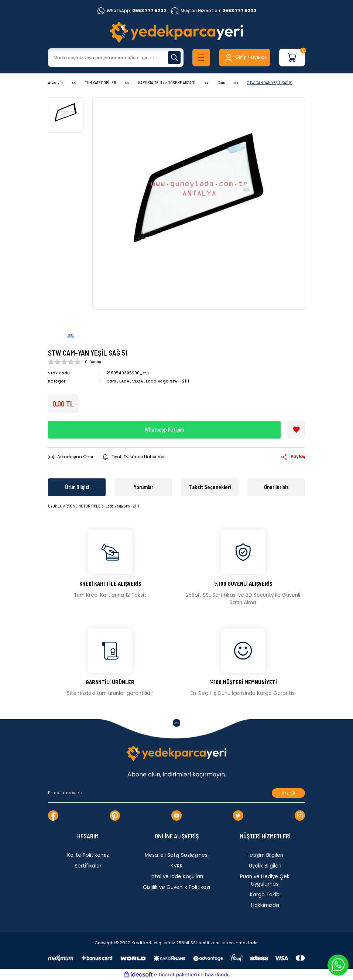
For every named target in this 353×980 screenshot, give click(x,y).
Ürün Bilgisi (77, 487)
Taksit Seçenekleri (210, 487)
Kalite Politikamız (88, 855)
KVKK (177, 866)
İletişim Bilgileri (265, 855)
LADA (124, 381)
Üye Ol (258, 57)
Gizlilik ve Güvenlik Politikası (176, 887)
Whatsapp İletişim (164, 430)
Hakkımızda (265, 905)
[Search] (116, 58)
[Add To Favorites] (296, 430)
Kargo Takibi (265, 895)
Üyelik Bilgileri (265, 866)
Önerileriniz (276, 487)
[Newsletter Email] (176, 793)
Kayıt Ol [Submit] (289, 793)
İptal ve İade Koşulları (177, 877)
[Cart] (292, 58)
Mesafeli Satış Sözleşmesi (177, 855)
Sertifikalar (88, 866)
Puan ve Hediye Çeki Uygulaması (265, 880)
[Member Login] (235, 58)
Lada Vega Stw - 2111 (167, 381)
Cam (111, 381)
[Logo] (176, 32)
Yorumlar (143, 487)
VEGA (138, 381)
